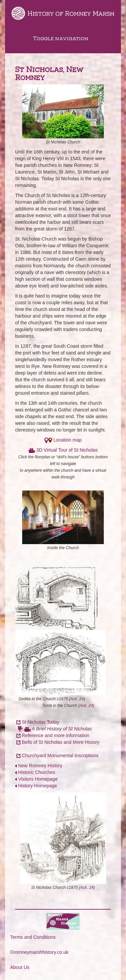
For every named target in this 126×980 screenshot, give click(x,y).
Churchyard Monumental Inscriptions (60, 756)
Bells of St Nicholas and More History (61, 742)
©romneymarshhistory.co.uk (39, 952)
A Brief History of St (53, 729)
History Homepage (38, 786)
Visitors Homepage (38, 779)
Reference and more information (56, 735)
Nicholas (83, 729)
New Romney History (40, 766)
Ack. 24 (77, 699)
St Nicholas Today (41, 722)
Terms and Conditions (33, 937)
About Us (20, 967)
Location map (68, 440)
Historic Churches (35, 772)
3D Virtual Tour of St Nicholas (67, 450)
